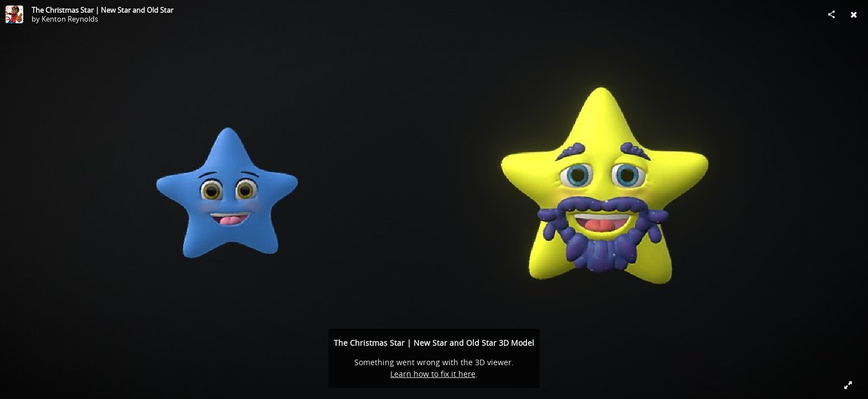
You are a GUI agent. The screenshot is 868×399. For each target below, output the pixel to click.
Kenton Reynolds (70, 19)
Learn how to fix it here (433, 374)
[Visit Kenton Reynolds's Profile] (14, 14)
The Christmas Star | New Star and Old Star (102, 10)
